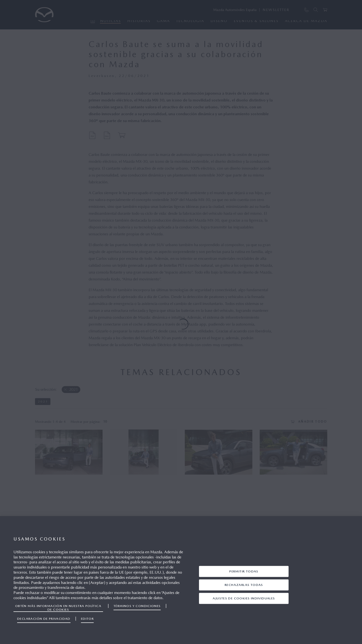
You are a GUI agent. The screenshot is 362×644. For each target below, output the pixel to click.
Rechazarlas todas (244, 585)
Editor (87, 619)
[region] (181, 580)
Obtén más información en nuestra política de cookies (58, 608)
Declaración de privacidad (44, 619)
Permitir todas (244, 571)
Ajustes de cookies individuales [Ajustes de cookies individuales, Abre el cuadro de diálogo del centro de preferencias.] (244, 598)
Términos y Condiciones (137, 606)
